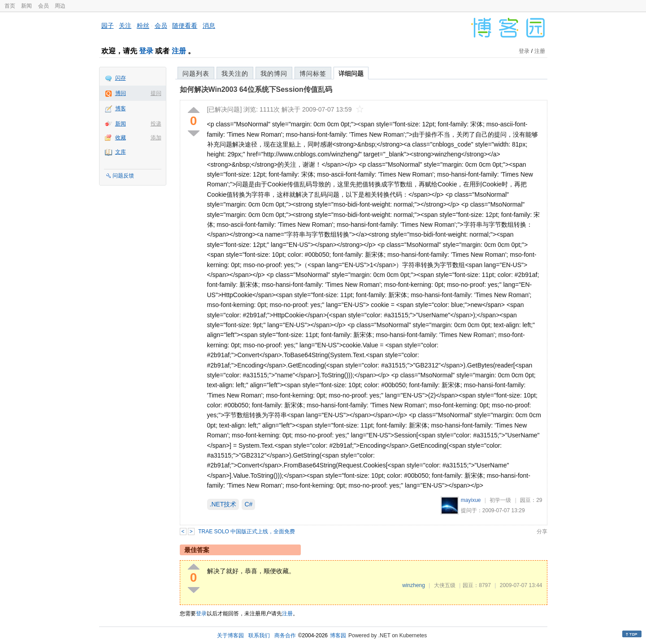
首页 (10, 6)
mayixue (471, 500)
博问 (121, 93)
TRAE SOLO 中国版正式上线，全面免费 (247, 532)
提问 (156, 93)
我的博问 (274, 73)
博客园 (338, 635)
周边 (60, 6)
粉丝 (143, 26)
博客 (121, 108)
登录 (146, 51)
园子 (108, 26)
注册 (179, 51)
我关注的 (235, 73)
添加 (156, 138)
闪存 (121, 78)
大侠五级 (445, 585)
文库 (121, 152)
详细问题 (351, 73)
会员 (43, 6)
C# (248, 504)
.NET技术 (223, 504)
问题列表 (196, 73)
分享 (542, 532)
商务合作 (285, 635)
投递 (156, 124)
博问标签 (313, 73)
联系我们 (259, 635)
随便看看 (185, 26)
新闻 (26, 6)
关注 (125, 26)
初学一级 (500, 500)
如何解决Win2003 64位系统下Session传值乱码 (256, 89)
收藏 (121, 138)
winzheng (414, 585)
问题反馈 (123, 176)
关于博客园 (230, 635)
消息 (209, 26)
